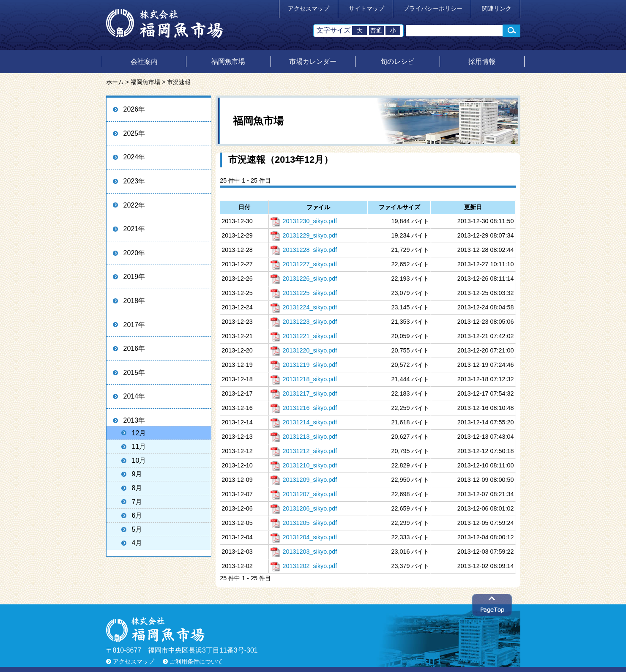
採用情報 (482, 61)
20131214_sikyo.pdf (303, 422)
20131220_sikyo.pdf (303, 350)
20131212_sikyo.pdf (303, 451)
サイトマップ (366, 9)
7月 (137, 502)
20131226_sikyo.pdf (303, 279)
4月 (137, 543)
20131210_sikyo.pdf (303, 465)
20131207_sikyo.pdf (303, 494)
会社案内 (144, 61)
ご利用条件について (196, 662)
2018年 (134, 301)
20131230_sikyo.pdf (303, 221)
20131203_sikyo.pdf (303, 552)
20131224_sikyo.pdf (303, 307)
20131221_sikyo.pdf (303, 336)
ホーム (115, 82)
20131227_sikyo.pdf (303, 264)
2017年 (134, 325)
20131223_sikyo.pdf (303, 322)
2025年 (134, 133)
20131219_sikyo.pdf (303, 365)
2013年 (134, 420)
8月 (137, 488)
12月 (139, 433)
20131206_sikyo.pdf (303, 508)
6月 (137, 515)
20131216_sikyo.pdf (303, 408)
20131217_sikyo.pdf (303, 393)
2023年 (134, 181)
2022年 (134, 205)
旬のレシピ (397, 61)
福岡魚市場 (228, 61)
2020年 (134, 253)
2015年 (134, 373)
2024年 (134, 157)
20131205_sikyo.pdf (303, 523)
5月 (137, 529)
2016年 (134, 348)
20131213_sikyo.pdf (303, 437)
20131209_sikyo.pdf (303, 480)
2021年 (134, 229)
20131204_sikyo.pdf (303, 537)
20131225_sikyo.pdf (303, 293)
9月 (137, 474)
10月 (139, 460)
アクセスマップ (309, 9)
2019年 (134, 277)
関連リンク (497, 9)
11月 (139, 447)
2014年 (134, 396)
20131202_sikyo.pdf (303, 566)
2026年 (134, 109)
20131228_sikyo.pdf (303, 250)
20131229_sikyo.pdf (303, 235)
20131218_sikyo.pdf (303, 379)
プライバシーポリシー (433, 9)
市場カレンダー (313, 61)
